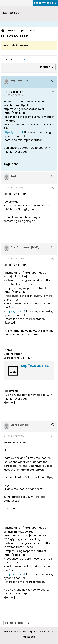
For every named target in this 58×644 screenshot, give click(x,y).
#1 (53, 92)
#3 (53, 259)
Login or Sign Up (45, 3)
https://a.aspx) (13, 132)
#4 (53, 437)
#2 (53, 188)
